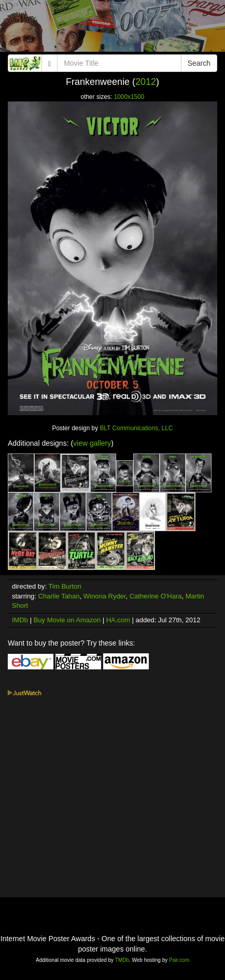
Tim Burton (65, 586)
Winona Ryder (105, 596)
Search (199, 63)
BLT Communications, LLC (136, 428)
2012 (146, 82)
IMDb (20, 620)
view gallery (92, 443)
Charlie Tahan (59, 596)
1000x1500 (129, 97)
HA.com (118, 620)
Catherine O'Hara (156, 596)
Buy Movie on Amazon (67, 620)
